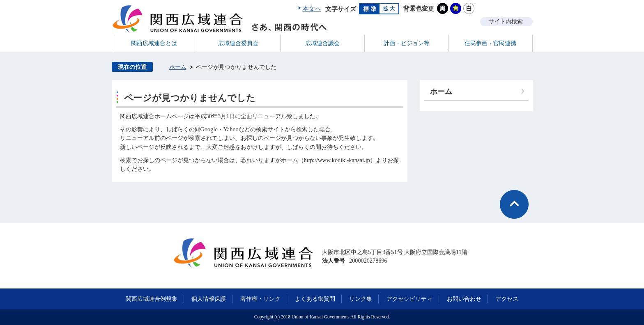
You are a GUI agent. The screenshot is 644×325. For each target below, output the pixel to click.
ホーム (178, 67)
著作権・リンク (260, 299)
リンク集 (361, 299)
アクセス (507, 299)
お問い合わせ (464, 299)
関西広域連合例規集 (152, 299)
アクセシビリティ (409, 299)
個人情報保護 (209, 299)
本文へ (312, 9)
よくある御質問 (315, 299)
